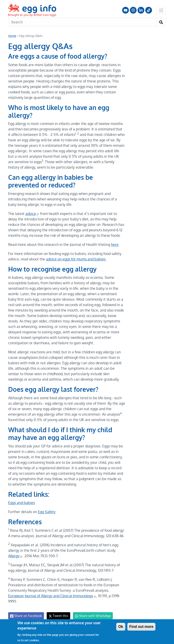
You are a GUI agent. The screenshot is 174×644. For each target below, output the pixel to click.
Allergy (16, 556)
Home (12, 36)
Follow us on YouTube (126, 10)
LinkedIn (141, 10)
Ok (121, 627)
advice (32, 214)
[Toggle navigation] (161, 10)
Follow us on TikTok (149, 10)
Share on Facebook (26, 610)
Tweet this (57, 610)
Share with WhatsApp (91, 610)
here (113, 245)
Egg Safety (46, 512)
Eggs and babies (22, 503)
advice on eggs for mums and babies (75, 259)
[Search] (82, 22)
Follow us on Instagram (133, 10)
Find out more (141, 627)
